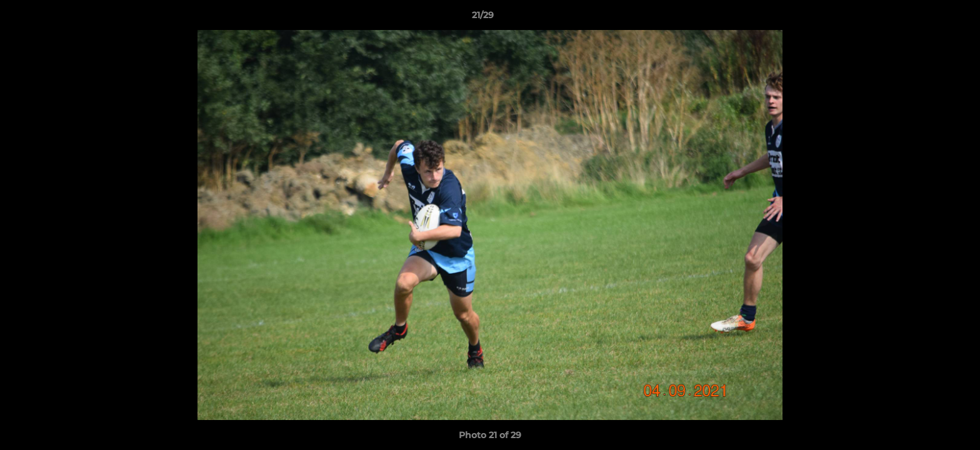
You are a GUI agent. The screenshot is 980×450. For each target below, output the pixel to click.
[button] (927, 18)
